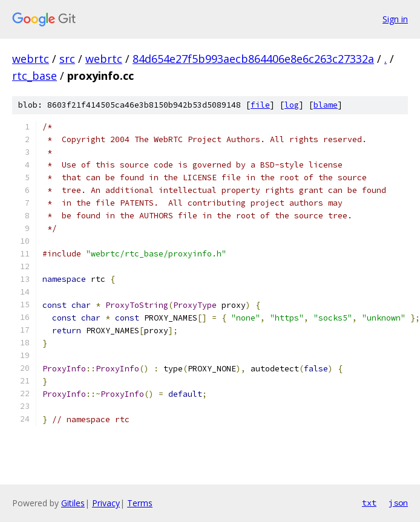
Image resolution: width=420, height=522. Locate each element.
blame (326, 105)
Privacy (106, 503)
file (260, 105)
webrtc (31, 59)
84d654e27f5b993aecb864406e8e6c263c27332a (253, 59)
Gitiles (73, 503)
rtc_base (34, 76)
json (398, 503)
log (292, 105)
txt (369, 503)
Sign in (395, 19)
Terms (140, 503)
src (67, 59)
